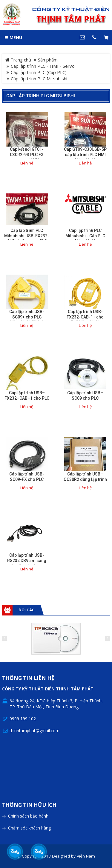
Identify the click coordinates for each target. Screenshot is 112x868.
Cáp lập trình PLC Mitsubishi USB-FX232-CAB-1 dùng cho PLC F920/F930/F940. (27, 238)
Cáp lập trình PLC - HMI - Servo (43, 66)
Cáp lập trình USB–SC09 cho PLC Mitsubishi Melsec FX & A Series (85, 401)
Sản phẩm (48, 60)
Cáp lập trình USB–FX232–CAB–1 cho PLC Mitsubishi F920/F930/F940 (27, 401)
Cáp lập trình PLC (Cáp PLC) (39, 72)
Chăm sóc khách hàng (29, 828)
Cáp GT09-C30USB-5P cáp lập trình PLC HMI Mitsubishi (85, 155)
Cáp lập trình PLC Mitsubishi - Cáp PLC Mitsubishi (85, 236)
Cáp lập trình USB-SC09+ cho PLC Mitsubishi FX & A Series (27, 320)
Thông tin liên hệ (28, 678)
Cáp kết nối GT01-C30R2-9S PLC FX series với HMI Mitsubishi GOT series (27, 157)
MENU (13, 37)
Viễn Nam (86, 856)
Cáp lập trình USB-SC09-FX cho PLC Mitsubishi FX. (27, 479)
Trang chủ (18, 60)
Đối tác (26, 610)
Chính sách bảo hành (28, 816)
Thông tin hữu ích (29, 805)
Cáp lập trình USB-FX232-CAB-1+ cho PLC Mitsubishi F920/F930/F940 (85, 320)
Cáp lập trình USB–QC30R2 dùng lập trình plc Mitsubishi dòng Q (85, 479)
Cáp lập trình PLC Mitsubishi (41, 96)
